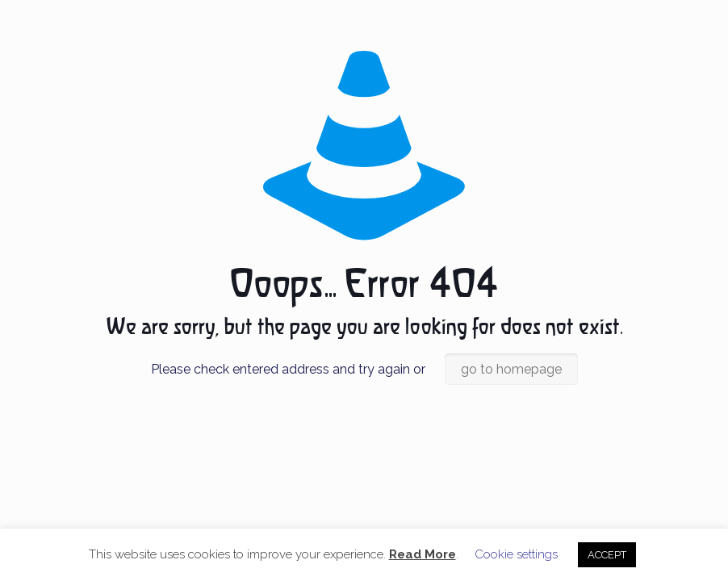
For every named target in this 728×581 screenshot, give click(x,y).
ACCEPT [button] (607, 555)
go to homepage (511, 369)
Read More (423, 554)
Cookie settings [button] (516, 554)
